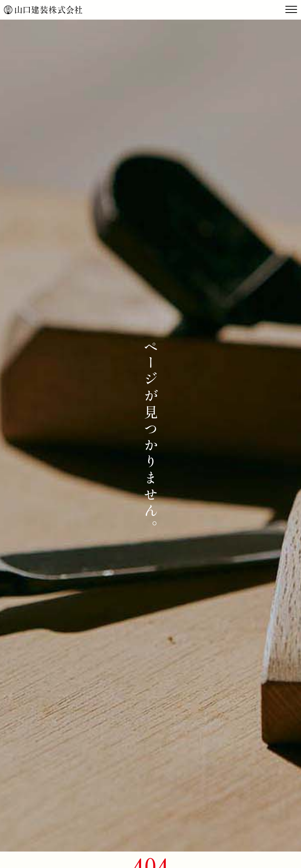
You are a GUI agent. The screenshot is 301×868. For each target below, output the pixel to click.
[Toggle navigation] (291, 10)
